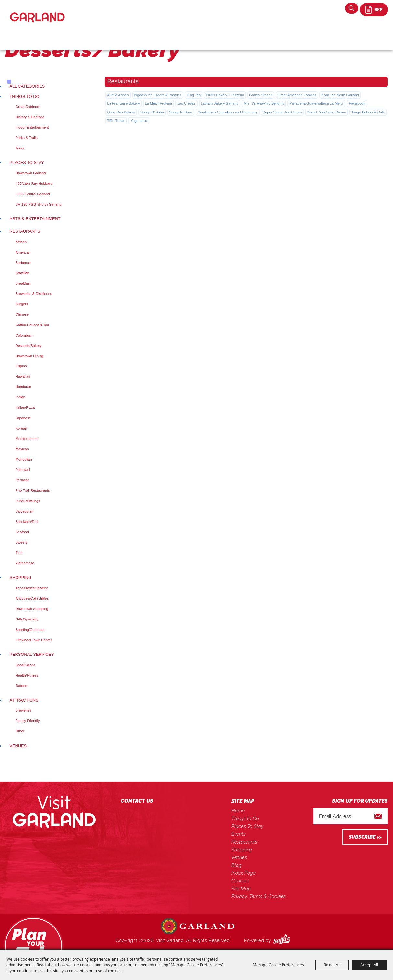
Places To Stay (27, 163)
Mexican (22, 449)
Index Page (243, 873)
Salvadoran (25, 511)
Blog (237, 865)
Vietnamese (25, 563)
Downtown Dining (29, 356)
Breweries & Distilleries (34, 294)
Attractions (24, 700)
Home (238, 811)
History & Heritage (30, 117)
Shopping (20, 578)
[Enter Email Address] (351, 816)
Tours (20, 148)
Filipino (21, 366)
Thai (19, 553)
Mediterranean (27, 439)
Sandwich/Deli (27, 522)
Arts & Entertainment (35, 219)
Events (238, 834)
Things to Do (24, 96)
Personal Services (32, 654)
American (23, 252)
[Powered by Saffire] (283, 940)
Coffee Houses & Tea (32, 325)
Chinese (22, 314)
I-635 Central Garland (33, 194)
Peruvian (23, 480)
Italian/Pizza (25, 407)
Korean (21, 428)
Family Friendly (28, 721)
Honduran (23, 387)
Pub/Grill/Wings (28, 501)
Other (20, 731)
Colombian (24, 335)
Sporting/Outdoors (30, 630)
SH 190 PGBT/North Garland (39, 204)
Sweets (21, 542)
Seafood (22, 532)
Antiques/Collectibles (32, 598)
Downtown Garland (31, 173)
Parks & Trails (27, 138)
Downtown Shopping (32, 609)
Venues (18, 746)
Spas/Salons (26, 665)
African (21, 242)
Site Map (241, 889)
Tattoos (21, 686)
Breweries (23, 710)
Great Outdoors (28, 107)
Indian (20, 397)
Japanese (23, 418)
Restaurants (25, 231)
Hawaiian (23, 376)
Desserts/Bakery (29, 346)
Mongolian (24, 459)
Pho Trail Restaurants (33, 490)
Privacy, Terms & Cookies (259, 896)
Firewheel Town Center (34, 640)
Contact (240, 881)
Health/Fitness (27, 675)
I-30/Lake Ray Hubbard (34, 183)
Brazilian (22, 273)
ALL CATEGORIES (27, 86)
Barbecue (23, 263)
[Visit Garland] (37, 12)
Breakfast (23, 283)
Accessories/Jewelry (32, 588)
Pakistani (23, 470)
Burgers (22, 304)
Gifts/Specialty (27, 619)
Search (352, 8)
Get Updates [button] (365, 837)
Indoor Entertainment (32, 127)
